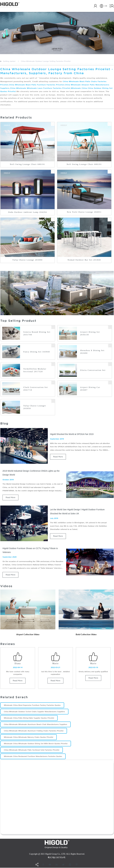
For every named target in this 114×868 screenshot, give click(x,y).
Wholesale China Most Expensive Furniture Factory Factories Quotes (32, 705)
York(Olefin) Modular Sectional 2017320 (35, 370)
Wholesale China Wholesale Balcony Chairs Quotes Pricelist (28, 737)
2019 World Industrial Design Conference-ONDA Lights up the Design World (31, 473)
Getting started (9, 61)
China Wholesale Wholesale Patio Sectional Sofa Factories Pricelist (32, 750)
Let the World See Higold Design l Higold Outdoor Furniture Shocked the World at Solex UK (77, 511)
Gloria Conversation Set (93, 370)
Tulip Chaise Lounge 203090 (28, 260)
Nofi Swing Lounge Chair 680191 (28, 164)
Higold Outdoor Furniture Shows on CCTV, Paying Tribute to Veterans (30, 550)
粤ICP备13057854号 (57, 858)
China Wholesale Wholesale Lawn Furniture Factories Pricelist (40, 88)
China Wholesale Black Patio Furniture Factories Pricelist (36, 85)
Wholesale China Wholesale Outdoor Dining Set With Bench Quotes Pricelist (36, 744)
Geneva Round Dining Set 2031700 (37, 333)
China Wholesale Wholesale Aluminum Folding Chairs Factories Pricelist (34, 731)
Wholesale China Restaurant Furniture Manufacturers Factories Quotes (33, 757)
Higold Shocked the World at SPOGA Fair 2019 (72, 434)
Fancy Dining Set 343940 (37, 352)
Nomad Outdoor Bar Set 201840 (84, 260)
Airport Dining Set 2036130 (90, 333)
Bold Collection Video (86, 634)
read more (58, 457)
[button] (4, 33)
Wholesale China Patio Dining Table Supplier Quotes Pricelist (29, 718)
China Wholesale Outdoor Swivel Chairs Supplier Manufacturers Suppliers (34, 712)
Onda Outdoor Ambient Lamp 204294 (28, 212)
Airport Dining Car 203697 (90, 389)
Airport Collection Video (28, 634)
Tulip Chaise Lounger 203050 (35, 407)
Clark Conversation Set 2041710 (36, 389)
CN (102, 6)
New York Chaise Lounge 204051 (84, 212)
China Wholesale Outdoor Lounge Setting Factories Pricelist (46, 61)
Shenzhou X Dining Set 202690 (92, 352)
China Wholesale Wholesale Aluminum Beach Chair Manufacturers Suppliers (35, 725)
